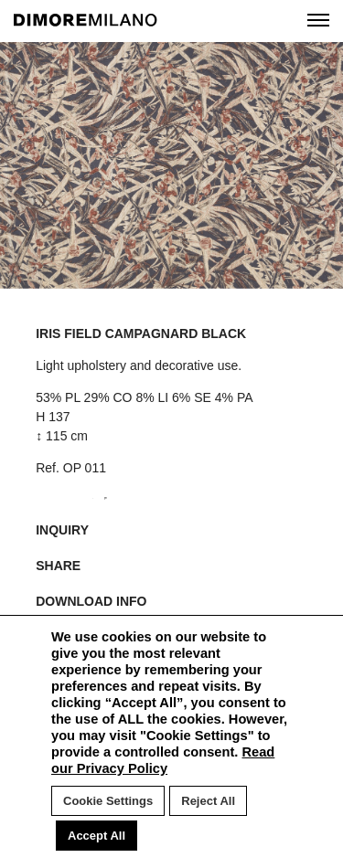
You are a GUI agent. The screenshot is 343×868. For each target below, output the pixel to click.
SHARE (58, 566)
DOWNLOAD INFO (91, 601)
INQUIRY (62, 530)
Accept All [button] (96, 836)
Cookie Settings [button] (108, 801)
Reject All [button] (208, 801)
